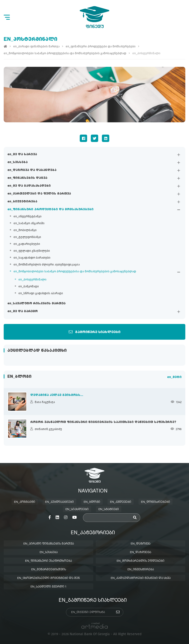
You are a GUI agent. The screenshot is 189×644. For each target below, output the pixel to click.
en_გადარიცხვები (27, 244)
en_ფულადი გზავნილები (32, 251)
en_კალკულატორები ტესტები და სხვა (141, 578)
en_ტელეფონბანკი (27, 237)
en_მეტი (174, 378)
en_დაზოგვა (141, 544)
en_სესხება (17, 163)
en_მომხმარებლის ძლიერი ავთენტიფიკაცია (47, 265)
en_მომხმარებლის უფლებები (141, 561)
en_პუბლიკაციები (59, 502)
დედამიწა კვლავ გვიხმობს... (57, 395)
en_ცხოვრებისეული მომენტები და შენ (48, 578)
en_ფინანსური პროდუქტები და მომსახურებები (50, 210)
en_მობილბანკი (25, 230)
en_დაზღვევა (141, 552)
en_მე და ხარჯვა (22, 155)
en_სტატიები (109, 509)
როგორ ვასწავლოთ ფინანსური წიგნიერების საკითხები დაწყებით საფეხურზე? (103, 422)
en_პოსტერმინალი (32, 280)
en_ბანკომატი (29, 287)
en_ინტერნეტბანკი (28, 217)
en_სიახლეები (77, 509)
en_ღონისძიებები (156, 502)
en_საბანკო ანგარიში (29, 224)
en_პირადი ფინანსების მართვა (36, 47)
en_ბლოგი (92, 502)
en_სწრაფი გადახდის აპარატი (41, 294)
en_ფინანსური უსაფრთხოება (48, 561)
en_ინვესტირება (141, 570)
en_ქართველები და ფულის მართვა (39, 194)
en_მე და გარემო (23, 312)
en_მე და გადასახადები (29, 186)
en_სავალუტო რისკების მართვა (36, 304)
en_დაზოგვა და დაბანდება (32, 170)
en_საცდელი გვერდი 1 (49, 587)
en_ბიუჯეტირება (22, 202)
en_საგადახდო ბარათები (32, 258)
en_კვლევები (121, 502)
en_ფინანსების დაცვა (27, 178)
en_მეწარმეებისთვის (49, 570)
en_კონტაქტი (25, 502)
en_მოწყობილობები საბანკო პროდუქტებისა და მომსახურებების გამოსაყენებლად (75, 272)
